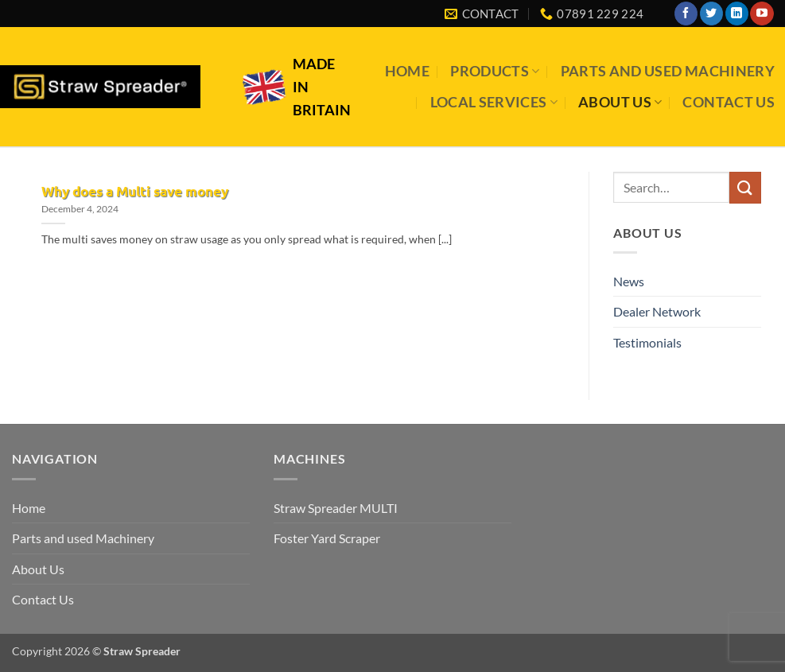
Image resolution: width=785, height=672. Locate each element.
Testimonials (647, 342)
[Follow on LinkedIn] (737, 14)
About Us (620, 102)
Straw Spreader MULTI (336, 508)
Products (495, 71)
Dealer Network (657, 311)
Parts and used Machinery (668, 71)
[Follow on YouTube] (762, 14)
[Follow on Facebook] (686, 14)
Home (407, 71)
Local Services (494, 102)
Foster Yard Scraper (327, 538)
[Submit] (745, 187)
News (629, 281)
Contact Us (729, 102)
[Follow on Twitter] (711, 14)
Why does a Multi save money (135, 191)
